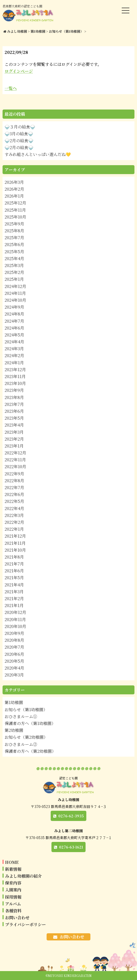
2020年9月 (14, 633)
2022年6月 (14, 494)
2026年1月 (14, 196)
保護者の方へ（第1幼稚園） (30, 723)
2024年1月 (14, 363)
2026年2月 (14, 189)
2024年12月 (15, 286)
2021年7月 (14, 564)
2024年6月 (14, 328)
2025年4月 (14, 258)
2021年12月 (15, 536)
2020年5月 (14, 661)
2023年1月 (14, 446)
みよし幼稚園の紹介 (23, 876)
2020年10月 (15, 626)
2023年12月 (15, 370)
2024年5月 (14, 335)
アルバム (13, 904)
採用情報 (13, 897)
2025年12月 (15, 203)
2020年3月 (14, 675)
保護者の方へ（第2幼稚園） (30, 751)
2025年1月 (14, 279)
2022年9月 (14, 474)
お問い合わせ (17, 918)
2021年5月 (14, 578)
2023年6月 (14, 411)
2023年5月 (14, 418)
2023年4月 (14, 425)
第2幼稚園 (14, 730)
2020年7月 (14, 647)
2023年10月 (15, 383)
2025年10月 (15, 217)
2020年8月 (14, 640)
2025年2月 (14, 272)
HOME (12, 862)
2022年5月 (14, 501)
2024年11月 (15, 293)
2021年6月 (14, 571)
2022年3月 (14, 515)
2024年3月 (14, 349)
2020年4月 (14, 668)
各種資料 (13, 911)
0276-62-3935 (71, 816)
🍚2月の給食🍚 (19, 141)
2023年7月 (14, 404)
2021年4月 (14, 585)
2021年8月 (14, 557)
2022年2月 (14, 522)
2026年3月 (14, 182)
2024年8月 (14, 314)
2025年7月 (14, 238)
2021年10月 (15, 550)
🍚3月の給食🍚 (19, 134)
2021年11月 (15, 543)
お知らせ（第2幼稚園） (26, 737)
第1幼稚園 (14, 702)
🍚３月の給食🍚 (20, 127)
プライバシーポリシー (25, 924)
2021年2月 (14, 598)
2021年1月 (14, 605)
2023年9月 (14, 390)
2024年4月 (14, 342)
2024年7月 (14, 321)
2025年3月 (14, 265)
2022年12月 (15, 453)
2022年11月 (15, 460)
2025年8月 (14, 231)
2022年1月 (14, 529)
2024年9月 (14, 307)
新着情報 (13, 869)
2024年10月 (15, 300)
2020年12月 (15, 612)
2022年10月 (15, 467)
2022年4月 (14, 508)
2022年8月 (14, 481)
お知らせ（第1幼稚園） (26, 710)
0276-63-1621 (71, 847)
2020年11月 (15, 619)
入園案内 (13, 890)
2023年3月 (14, 432)
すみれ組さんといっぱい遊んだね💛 (38, 154)
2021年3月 (14, 592)
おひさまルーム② (21, 744)
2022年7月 (14, 487)
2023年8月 (14, 397)
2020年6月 (14, 654)
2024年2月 (14, 355)
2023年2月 (14, 439)
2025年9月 (14, 224)
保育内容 (13, 883)
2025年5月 (14, 252)
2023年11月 (15, 376)
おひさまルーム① (21, 716)
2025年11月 (15, 210)
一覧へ (11, 88)
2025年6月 (14, 244)
